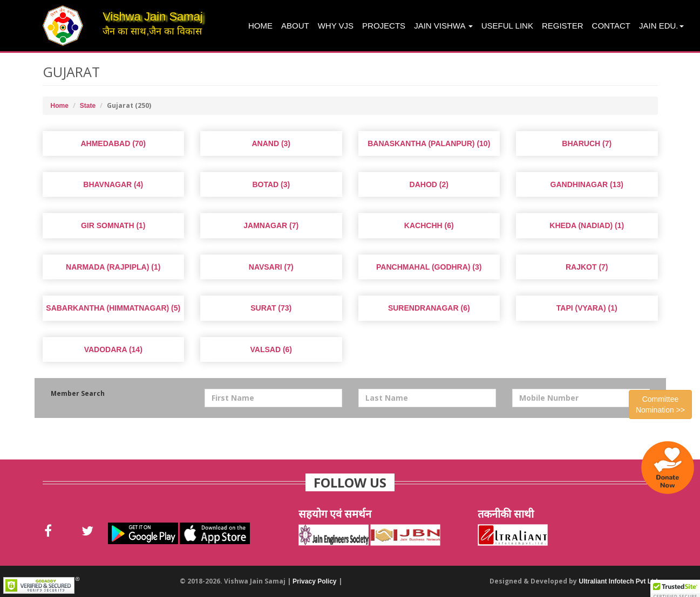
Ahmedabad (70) (113, 143)
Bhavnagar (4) (113, 184)
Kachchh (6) (429, 225)
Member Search (78, 393)
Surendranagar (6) (429, 308)
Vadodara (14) (113, 349)
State (88, 106)
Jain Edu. (661, 26)
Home (260, 26)
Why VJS (336, 26)
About (295, 26)
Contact (611, 26)
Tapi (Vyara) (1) (587, 308)
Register (563, 26)
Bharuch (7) (587, 143)
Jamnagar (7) (271, 225)
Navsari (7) (271, 267)
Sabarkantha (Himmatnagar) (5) (113, 308)
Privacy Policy (314, 581)
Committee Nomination (660, 404)
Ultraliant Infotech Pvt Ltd (618, 581)
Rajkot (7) (587, 267)
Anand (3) (271, 143)
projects (384, 26)
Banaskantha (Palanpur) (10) (429, 143)
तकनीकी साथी (506, 514)
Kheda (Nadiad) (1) (587, 225)
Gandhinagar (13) (587, 184)
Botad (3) (271, 184)
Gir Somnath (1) (113, 225)
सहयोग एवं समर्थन (335, 514)
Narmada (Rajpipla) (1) (113, 267)
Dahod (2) (429, 184)
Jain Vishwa (443, 26)
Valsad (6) (271, 349)
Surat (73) (271, 308)
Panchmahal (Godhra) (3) (429, 267)
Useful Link (507, 26)
